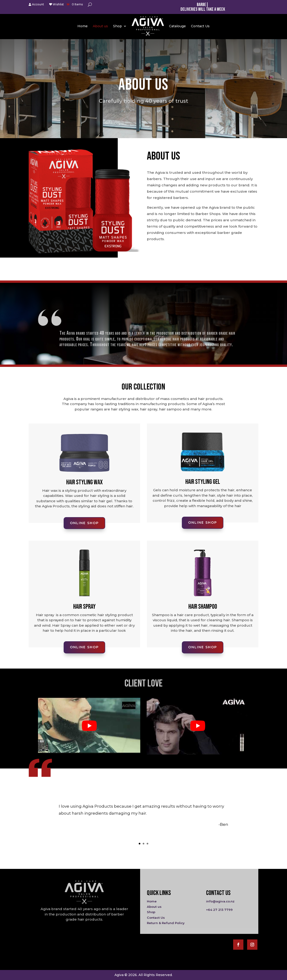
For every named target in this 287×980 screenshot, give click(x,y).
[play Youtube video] (89, 726)
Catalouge (177, 26)
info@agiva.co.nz (220, 901)
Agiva (119, 975)
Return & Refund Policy (166, 923)
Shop (118, 26)
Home (83, 26)
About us (100, 26)
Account (36, 5)
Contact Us (200, 26)
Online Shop (59, 251)
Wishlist (57, 5)
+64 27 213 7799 (219, 910)
